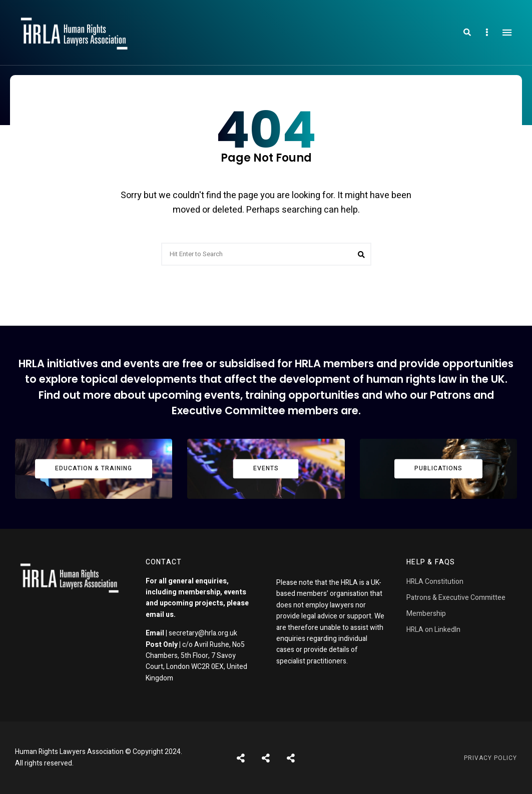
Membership (426, 614)
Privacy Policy (490, 758)
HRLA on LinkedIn (433, 630)
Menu (507, 33)
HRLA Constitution (435, 582)
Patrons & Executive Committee (456, 598)
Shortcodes (266, 758)
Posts (241, 758)
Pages (291, 758)
